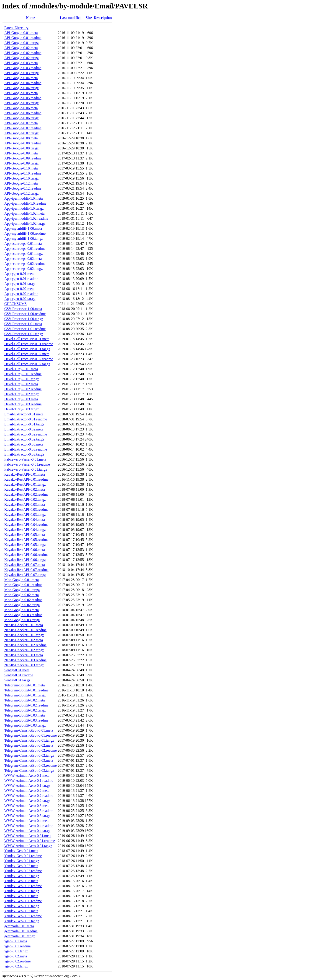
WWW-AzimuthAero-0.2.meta (27, 791)
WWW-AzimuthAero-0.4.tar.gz (27, 831)
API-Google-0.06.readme (23, 113)
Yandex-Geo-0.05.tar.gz (22, 891)
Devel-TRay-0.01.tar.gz (22, 379)
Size (89, 18)
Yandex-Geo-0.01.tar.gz (22, 861)
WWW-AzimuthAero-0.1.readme (29, 781)
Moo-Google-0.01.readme (23, 585)
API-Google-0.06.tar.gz (22, 118)
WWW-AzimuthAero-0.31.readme (30, 841)
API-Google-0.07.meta (21, 123)
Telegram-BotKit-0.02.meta (25, 700)
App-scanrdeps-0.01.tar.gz (23, 254)
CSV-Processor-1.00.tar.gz (24, 319)
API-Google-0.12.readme (23, 188)
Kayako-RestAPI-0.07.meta (25, 565)
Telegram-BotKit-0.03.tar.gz (25, 725)
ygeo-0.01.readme (18, 946)
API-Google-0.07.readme (23, 128)
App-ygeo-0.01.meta (19, 274)
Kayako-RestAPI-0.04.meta (25, 520)
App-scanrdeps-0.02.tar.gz (23, 269)
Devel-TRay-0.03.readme (23, 404)
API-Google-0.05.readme (23, 98)
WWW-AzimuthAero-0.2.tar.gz (27, 801)
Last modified (71, 18)
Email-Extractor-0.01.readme (26, 419)
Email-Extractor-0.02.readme (26, 434)
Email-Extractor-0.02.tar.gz (24, 439)
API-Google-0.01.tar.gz (22, 43)
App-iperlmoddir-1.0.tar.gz (24, 208)
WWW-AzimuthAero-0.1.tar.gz (27, 786)
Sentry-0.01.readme (19, 675)
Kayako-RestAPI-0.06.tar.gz (25, 560)
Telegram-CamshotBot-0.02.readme (31, 750)
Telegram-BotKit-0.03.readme (26, 720)
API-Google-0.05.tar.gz (22, 103)
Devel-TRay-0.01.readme (23, 374)
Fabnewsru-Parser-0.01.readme (27, 464)
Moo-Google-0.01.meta (22, 580)
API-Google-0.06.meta (21, 108)
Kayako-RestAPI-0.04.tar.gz (25, 530)
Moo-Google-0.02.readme (23, 600)
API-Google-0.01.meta (21, 33)
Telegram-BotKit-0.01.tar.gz (25, 695)
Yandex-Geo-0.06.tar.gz (22, 906)
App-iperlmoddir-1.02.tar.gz (25, 223)
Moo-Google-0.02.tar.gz (22, 605)
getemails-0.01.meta (19, 926)
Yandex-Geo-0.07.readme (23, 916)
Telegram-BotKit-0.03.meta (25, 715)
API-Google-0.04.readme (23, 83)
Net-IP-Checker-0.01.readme (25, 630)
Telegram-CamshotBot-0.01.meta (29, 730)
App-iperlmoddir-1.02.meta (24, 213)
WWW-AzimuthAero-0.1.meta (27, 775)
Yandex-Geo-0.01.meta (21, 851)
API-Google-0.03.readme (23, 68)
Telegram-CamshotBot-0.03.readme (31, 765)
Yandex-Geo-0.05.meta (21, 881)
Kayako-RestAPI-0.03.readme (26, 510)
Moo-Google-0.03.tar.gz (22, 620)
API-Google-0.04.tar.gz (22, 88)
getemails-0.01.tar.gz (20, 936)
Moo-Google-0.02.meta (22, 595)
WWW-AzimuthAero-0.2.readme (29, 796)
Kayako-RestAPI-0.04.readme (26, 525)
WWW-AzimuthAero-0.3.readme (29, 811)
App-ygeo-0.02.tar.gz (20, 299)
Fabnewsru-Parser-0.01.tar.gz (26, 469)
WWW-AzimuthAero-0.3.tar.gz (27, 816)
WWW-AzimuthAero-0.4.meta (27, 821)
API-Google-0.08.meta (21, 138)
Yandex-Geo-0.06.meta (21, 896)
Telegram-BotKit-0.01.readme (26, 690)
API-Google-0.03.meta (21, 63)
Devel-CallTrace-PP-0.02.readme (29, 359)
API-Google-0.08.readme (23, 143)
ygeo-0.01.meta (16, 941)
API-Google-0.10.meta (21, 168)
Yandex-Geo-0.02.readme (23, 871)
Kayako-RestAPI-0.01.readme (26, 479)
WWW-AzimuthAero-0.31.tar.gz (28, 846)
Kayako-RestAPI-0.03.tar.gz (25, 515)
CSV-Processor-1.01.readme (25, 329)
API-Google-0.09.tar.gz (22, 163)
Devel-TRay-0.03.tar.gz (22, 409)
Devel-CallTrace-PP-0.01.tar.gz (27, 349)
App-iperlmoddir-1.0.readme (25, 203)
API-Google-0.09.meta (21, 153)
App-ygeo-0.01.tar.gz (20, 284)
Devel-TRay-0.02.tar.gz (22, 394)
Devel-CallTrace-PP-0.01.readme (29, 344)
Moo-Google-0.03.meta (22, 610)
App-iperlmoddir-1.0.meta (24, 198)
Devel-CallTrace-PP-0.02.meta (27, 354)
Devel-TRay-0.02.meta (21, 384)
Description (103, 18)
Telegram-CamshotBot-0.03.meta (29, 760)
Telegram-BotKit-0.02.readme (26, 705)
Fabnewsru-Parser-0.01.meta (25, 459)
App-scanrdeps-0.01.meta (23, 244)
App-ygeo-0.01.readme (21, 279)
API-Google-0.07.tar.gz (22, 133)
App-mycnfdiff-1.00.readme (25, 233)
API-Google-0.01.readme (23, 38)
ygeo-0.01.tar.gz (16, 951)
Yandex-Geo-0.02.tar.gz (22, 876)
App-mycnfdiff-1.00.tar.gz (24, 238)
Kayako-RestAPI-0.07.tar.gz (25, 575)
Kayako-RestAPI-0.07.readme (26, 570)
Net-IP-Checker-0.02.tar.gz (24, 650)
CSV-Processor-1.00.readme (25, 314)
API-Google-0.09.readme (23, 158)
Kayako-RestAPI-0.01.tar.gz (25, 484)
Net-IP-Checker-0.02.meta (24, 640)
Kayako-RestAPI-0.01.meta (25, 474)
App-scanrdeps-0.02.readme (25, 264)
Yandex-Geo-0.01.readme (23, 856)
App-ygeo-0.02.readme (21, 294)
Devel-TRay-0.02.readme (23, 389)
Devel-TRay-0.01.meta (21, 369)
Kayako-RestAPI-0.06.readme (26, 555)
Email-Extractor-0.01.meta (24, 414)
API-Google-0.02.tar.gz (22, 58)
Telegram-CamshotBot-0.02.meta (29, 745)
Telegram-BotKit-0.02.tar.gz (25, 710)
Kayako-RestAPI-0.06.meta (25, 550)
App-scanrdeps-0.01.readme (25, 249)
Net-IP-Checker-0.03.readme (25, 660)
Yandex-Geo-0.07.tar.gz (22, 921)
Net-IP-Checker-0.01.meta (24, 625)
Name (31, 18)
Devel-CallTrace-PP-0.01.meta (27, 339)
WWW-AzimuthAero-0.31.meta (28, 836)
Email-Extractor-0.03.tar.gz (24, 454)
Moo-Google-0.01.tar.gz (22, 590)
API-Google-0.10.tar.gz (22, 178)
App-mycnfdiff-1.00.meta (23, 228)
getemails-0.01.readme (21, 931)
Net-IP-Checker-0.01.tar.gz (24, 635)
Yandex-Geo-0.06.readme (23, 901)
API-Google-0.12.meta (21, 183)
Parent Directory (16, 28)
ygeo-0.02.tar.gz (16, 966)
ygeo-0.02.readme (18, 961)
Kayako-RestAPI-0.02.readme (26, 494)
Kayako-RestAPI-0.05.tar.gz (25, 545)
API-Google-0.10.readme (23, 173)
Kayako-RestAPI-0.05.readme (26, 540)
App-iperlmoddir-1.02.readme (26, 218)
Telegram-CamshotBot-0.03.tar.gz (29, 770)
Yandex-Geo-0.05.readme (23, 886)
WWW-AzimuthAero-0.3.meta (27, 806)
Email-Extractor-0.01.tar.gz (24, 424)
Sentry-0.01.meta (17, 670)
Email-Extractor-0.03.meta (24, 444)
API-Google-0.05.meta (21, 93)
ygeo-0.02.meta (16, 956)
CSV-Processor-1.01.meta (23, 324)
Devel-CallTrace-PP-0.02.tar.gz (27, 364)
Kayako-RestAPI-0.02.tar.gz (25, 499)
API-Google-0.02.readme (23, 53)
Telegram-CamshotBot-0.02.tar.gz (29, 755)
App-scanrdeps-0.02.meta (23, 259)
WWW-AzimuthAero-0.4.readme (29, 826)
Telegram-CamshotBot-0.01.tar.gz (29, 740)
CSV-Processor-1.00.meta (23, 309)
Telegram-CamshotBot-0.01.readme (31, 735)
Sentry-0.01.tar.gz (17, 680)
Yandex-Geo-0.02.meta (21, 866)
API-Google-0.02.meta (21, 48)
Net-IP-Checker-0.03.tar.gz (24, 665)
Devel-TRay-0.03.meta (21, 399)
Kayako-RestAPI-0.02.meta (25, 489)
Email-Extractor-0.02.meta (24, 429)
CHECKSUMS (15, 304)
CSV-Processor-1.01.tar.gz (24, 334)
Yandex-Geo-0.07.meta (21, 911)
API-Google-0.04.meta (21, 78)
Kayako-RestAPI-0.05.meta (25, 535)
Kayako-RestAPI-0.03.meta (25, 504)
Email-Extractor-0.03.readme (26, 449)
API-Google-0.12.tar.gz (22, 193)
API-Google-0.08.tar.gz (22, 148)
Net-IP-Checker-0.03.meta (24, 655)
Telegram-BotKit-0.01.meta (25, 685)
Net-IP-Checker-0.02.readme (25, 645)
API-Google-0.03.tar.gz (22, 73)
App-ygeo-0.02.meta (19, 289)
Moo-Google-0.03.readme (23, 615)
